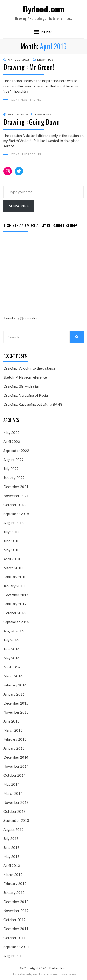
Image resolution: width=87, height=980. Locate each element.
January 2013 (14, 893)
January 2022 (14, 478)
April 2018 (12, 559)
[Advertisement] (38, 275)
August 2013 (14, 829)
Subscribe (19, 206)
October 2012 (14, 920)
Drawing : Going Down (32, 122)
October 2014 (14, 775)
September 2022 (16, 451)
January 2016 (14, 694)
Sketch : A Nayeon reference (25, 377)
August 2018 (14, 523)
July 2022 (11, 469)
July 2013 (11, 838)
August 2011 (14, 956)
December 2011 (16, 929)
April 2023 (12, 442)
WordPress (69, 974)
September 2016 (16, 622)
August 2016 (14, 631)
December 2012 (16, 902)
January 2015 (14, 748)
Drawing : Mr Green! (29, 67)
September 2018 (16, 514)
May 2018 (11, 550)
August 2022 (14, 460)
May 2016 (11, 658)
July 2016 (11, 640)
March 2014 (13, 793)
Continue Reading (26, 100)
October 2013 (14, 811)
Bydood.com (44, 9)
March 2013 (13, 875)
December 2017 (16, 595)
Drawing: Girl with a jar (21, 386)
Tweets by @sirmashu (20, 318)
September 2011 (16, 947)
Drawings (45, 60)
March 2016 (13, 676)
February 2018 (15, 577)
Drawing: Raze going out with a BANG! (34, 404)
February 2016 (15, 685)
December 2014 (16, 757)
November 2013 (16, 802)
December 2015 (16, 703)
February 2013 (15, 884)
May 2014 (11, 784)
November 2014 (16, 766)
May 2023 (11, 433)
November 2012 (16, 911)
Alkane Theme (20, 974)
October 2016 (14, 613)
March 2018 (13, 568)
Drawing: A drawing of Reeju (26, 395)
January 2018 (14, 586)
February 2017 (15, 604)
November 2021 (16, 496)
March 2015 (13, 730)
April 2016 (12, 667)
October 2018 (14, 505)
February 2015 (15, 739)
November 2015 (16, 712)
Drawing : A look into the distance (29, 368)
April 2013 (12, 866)
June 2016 (11, 649)
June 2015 (11, 721)
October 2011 (14, 938)
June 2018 (11, 541)
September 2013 (16, 820)
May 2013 (11, 856)
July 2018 (11, 532)
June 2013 (11, 847)
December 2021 (16, 487)
